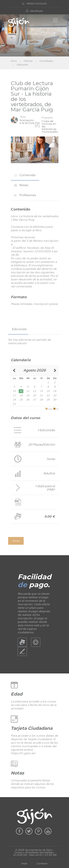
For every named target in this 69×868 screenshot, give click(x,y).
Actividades (46, 61)
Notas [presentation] (21, 185)
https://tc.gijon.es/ (23, 753)
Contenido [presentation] (25, 175)
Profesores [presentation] (25, 195)
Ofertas (28, 61)
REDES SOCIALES (37, 4)
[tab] (25, 175)
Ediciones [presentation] (19, 329)
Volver (16, 541)
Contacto (42, 864)
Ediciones (22, 65)
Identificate (36, 11)
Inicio (14, 61)
